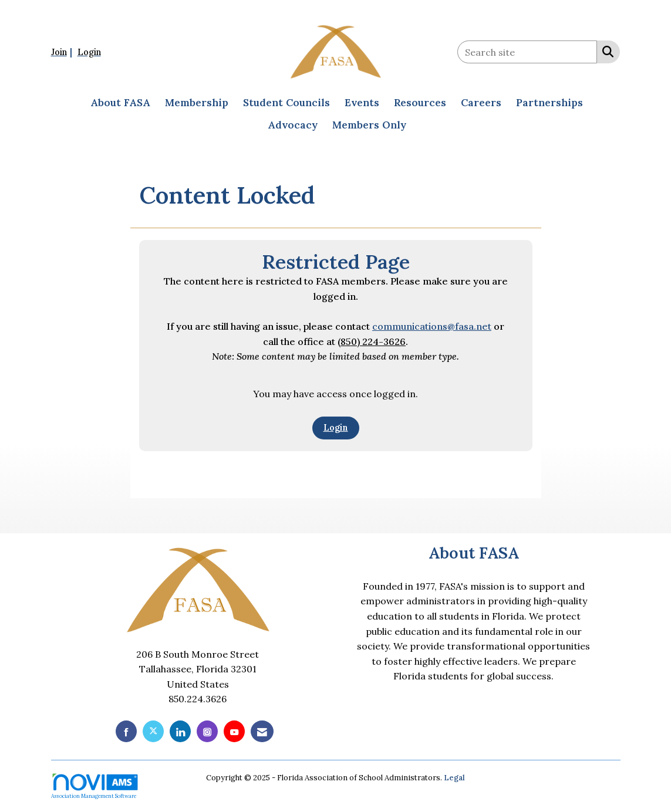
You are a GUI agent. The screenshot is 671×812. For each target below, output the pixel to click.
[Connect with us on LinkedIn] (180, 731)
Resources (420, 103)
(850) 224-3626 (372, 341)
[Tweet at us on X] (153, 731)
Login (336, 428)
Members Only (369, 125)
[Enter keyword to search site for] (527, 52)
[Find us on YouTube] (234, 731)
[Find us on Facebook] (126, 731)
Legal (454, 778)
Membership (197, 103)
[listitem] (63, 52)
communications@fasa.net (432, 326)
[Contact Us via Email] (262, 731)
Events (362, 103)
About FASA (120, 103)
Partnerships (549, 103)
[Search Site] (606, 51)
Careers (481, 103)
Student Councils (286, 103)
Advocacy (293, 125)
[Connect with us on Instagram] (207, 731)
